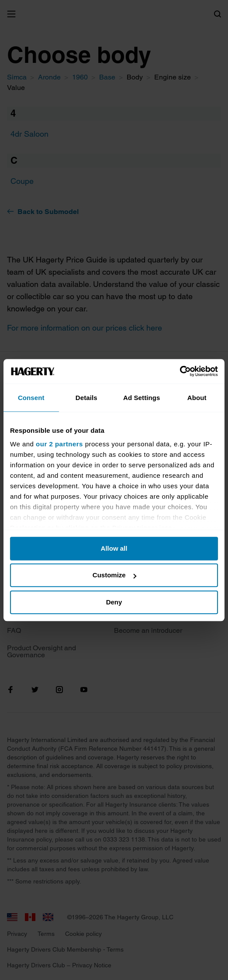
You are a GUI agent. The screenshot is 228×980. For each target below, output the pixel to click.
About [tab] (197, 398)
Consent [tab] (31, 398)
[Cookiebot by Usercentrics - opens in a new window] (180, 371)
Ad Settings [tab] (142, 398)
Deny (114, 602)
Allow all (114, 548)
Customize (114, 575)
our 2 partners (59, 444)
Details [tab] (86, 398)
